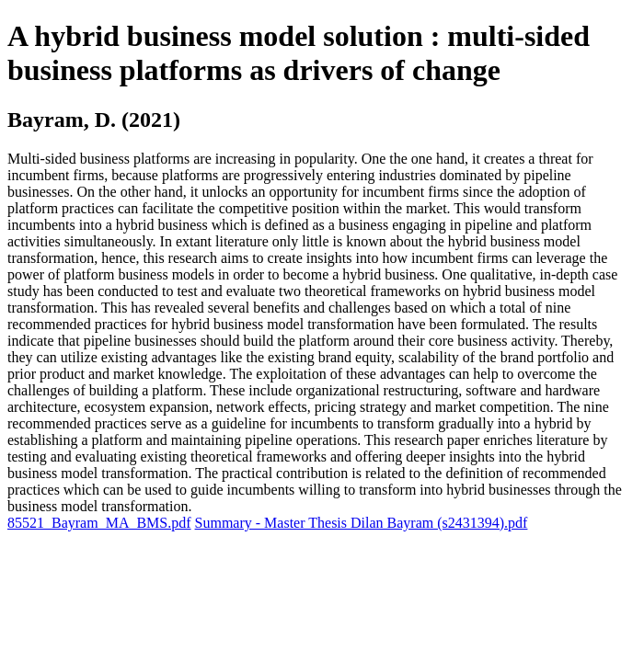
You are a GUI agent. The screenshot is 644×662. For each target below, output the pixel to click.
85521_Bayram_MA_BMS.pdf (99, 523)
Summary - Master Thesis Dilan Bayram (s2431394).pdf (362, 523)
